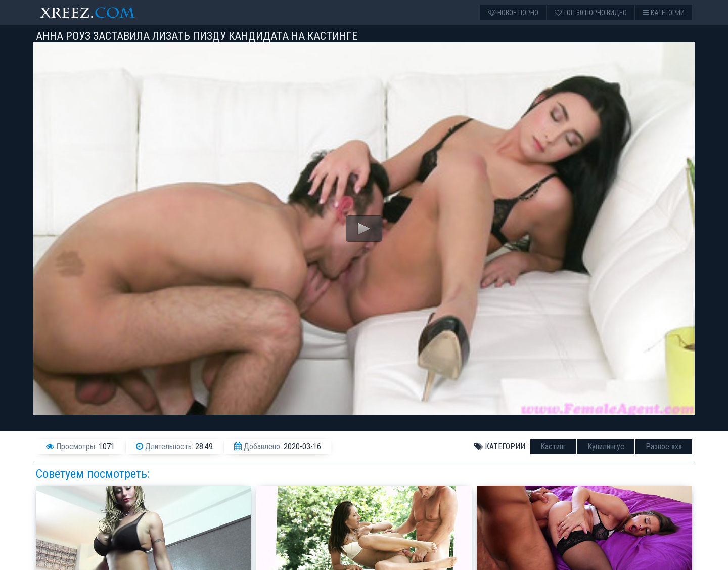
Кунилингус (606, 446)
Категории (664, 13)
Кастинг (553, 446)
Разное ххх (664, 446)
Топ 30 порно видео (591, 13)
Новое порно (513, 13)
